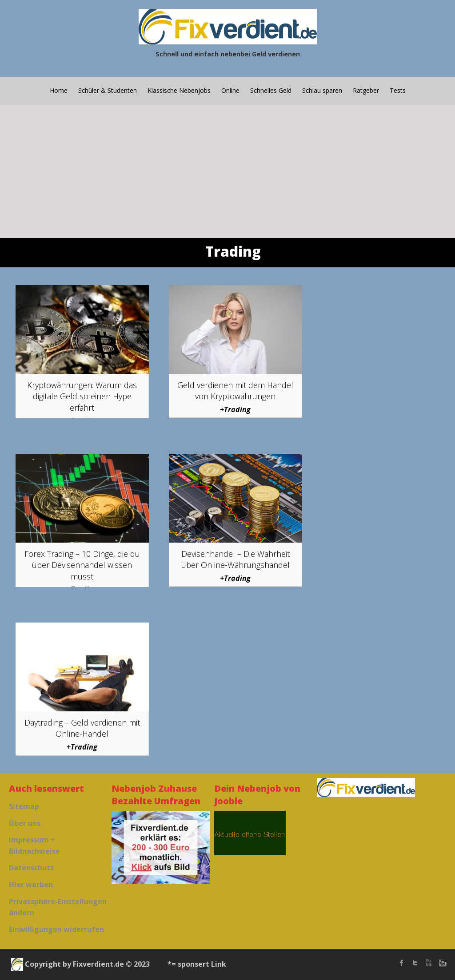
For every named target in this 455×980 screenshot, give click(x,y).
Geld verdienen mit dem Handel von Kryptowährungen (235, 391)
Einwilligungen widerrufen (56, 929)
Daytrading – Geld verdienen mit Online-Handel (82, 728)
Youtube (428, 963)
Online (230, 90)
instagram (442, 963)
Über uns (25, 823)
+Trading (235, 409)
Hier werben (31, 885)
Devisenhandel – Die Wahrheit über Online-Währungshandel (235, 559)
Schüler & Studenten (108, 90)
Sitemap (24, 806)
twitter (415, 963)
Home (59, 90)
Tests (398, 90)
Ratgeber (366, 90)
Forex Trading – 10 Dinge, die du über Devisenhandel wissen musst (82, 565)
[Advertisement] (227, 171)
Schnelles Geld (271, 90)
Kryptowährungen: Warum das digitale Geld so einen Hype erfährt (82, 396)
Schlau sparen (322, 90)
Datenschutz (32, 868)
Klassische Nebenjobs (179, 90)
